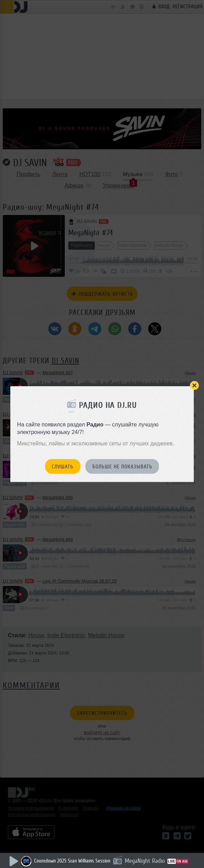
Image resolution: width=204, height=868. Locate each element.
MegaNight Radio (145, 861)
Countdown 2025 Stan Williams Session (72, 861)
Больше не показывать (122, 467)
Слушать (63, 467)
